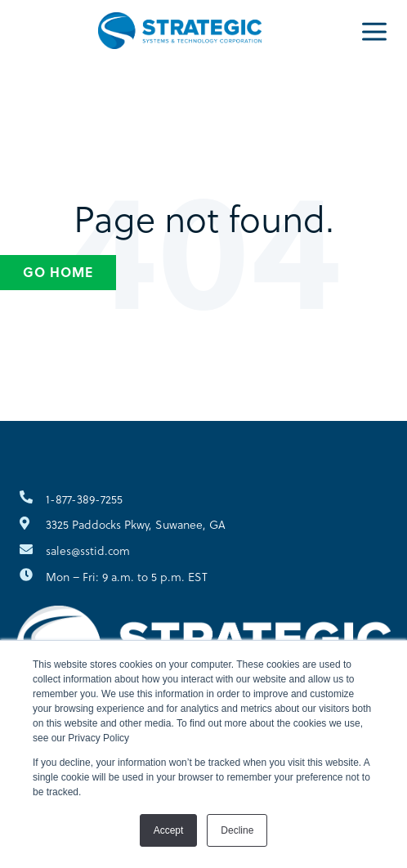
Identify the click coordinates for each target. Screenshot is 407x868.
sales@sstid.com (88, 550)
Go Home (58, 272)
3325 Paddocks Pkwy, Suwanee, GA (136, 524)
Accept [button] (169, 830)
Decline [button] (237, 830)
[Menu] (374, 30)
